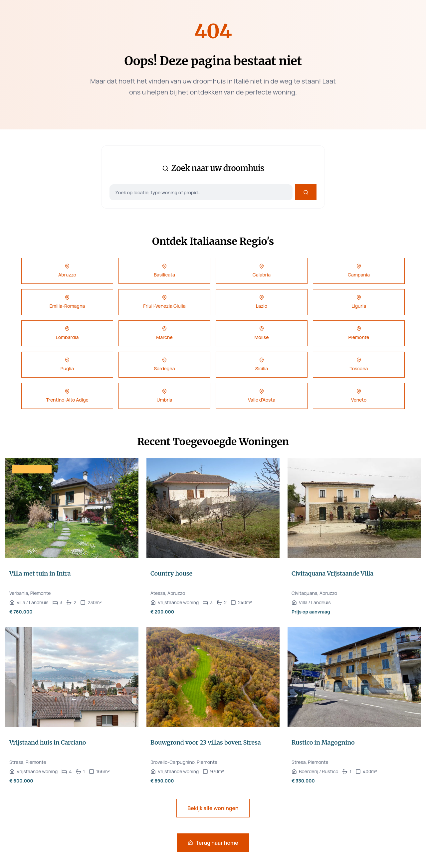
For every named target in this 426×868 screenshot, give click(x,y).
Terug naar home (213, 843)
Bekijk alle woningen (213, 808)
